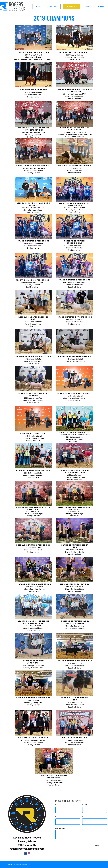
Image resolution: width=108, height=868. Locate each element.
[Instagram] (29, 854)
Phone (84, 817)
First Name (59, 805)
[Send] (97, 845)
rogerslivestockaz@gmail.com (27, 849)
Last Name (86, 805)
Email (57, 817)
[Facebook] (26, 854)
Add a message (61, 828)
